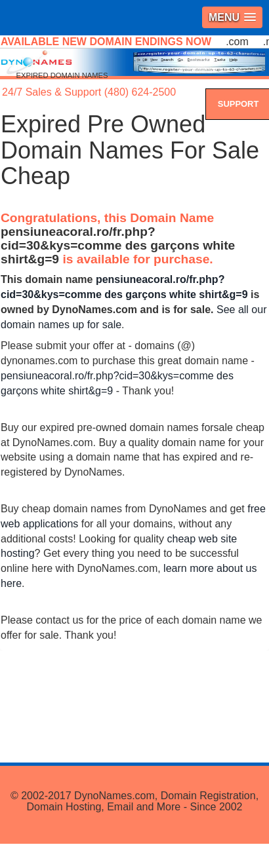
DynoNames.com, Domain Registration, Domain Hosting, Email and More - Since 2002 (142, 802)
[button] (232, 17)
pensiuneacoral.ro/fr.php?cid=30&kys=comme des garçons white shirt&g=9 (118, 245)
